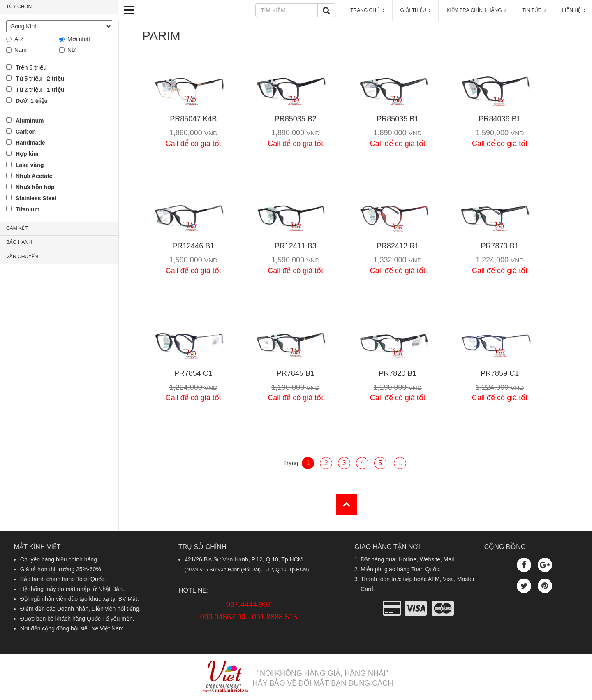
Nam (21, 50)
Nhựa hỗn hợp (35, 187)
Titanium (28, 209)
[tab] (59, 7)
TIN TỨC (534, 10)
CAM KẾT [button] (17, 228)
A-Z (19, 39)
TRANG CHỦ (367, 10)
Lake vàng (30, 165)
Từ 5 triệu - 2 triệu (40, 79)
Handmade (30, 143)
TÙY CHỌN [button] (19, 7)
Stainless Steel (36, 198)
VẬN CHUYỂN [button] (22, 257)
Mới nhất (79, 39)
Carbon (26, 132)
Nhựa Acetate (34, 176)
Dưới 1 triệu (32, 101)
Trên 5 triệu (31, 67)
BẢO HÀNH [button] (19, 242)
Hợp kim (27, 154)
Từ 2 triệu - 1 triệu (40, 90)
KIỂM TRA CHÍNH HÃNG (476, 10)
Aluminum (30, 121)
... (400, 463)
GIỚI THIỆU (416, 10)
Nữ (71, 50)
